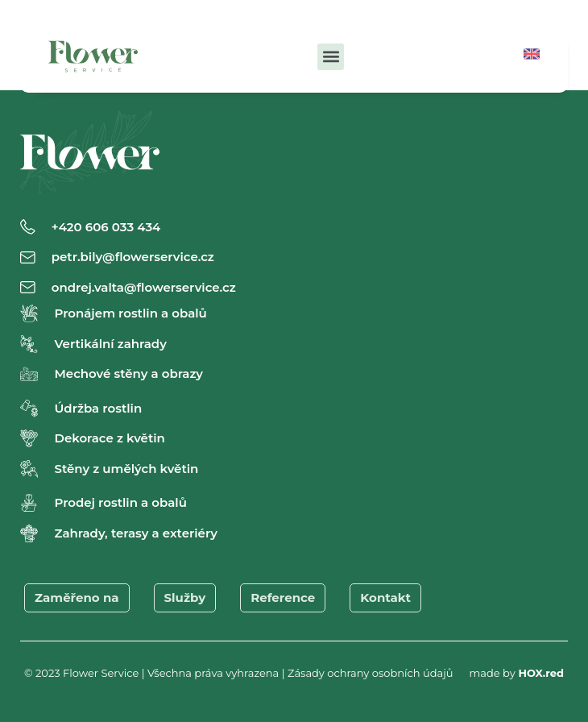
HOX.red (541, 673)
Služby (185, 598)
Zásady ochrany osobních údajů (371, 673)
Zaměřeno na (77, 598)
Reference (283, 598)
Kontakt (385, 598)
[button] (331, 57)
